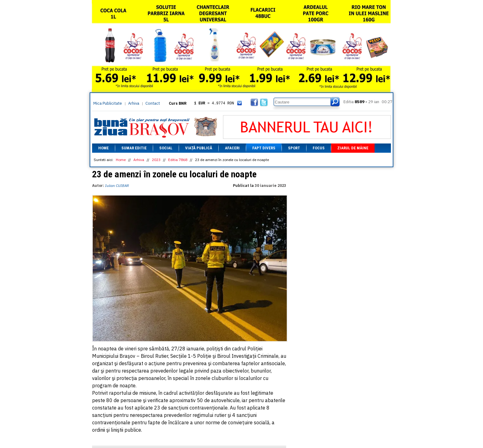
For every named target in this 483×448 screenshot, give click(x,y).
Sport (294, 148)
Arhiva (134, 103)
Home (103, 148)
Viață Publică (199, 148)
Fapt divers (264, 148)
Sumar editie (134, 148)
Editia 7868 (178, 160)
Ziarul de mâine (353, 148)
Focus (319, 148)
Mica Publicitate (108, 103)
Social (166, 148)
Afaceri (232, 148)
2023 (156, 160)
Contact (153, 103)
